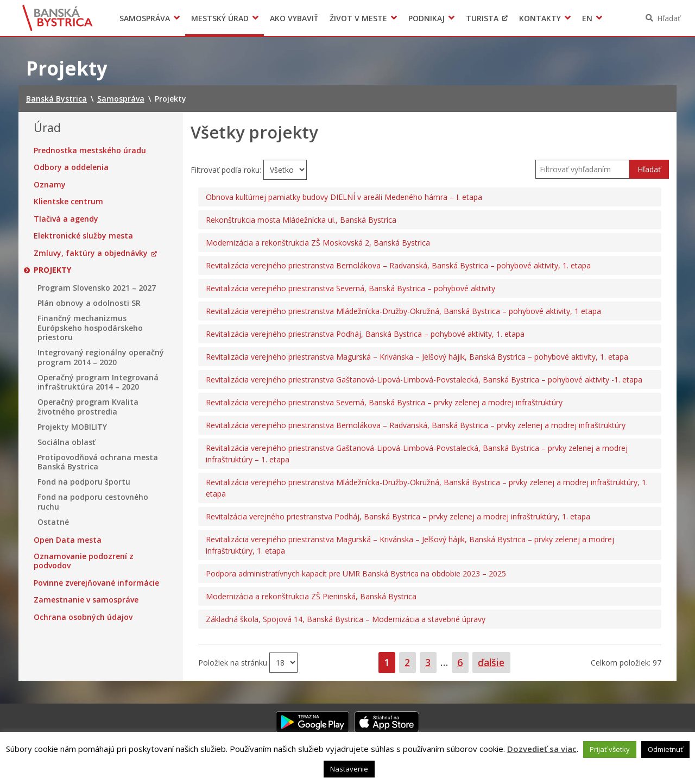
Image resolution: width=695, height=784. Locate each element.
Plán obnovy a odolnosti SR (89, 303)
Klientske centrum (68, 202)
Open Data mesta (68, 540)
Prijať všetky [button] (610, 749)
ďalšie (491, 662)
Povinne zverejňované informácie (96, 583)
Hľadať (669, 18)
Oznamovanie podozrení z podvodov (84, 561)
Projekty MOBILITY (72, 427)
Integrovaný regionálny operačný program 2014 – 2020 (101, 357)
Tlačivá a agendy (66, 219)
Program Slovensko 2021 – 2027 (97, 288)
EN (587, 18)
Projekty (52, 270)
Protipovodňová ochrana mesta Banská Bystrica (98, 462)
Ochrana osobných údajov (83, 617)
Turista (482, 18)
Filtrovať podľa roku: (227, 170)
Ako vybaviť (294, 18)
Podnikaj (427, 18)
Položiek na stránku (234, 662)
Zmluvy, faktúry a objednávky (91, 253)
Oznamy (50, 185)
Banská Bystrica (58, 18)
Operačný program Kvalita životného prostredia (88, 407)
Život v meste (358, 18)
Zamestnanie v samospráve (86, 600)
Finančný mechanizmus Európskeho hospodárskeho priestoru (90, 328)
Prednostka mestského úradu (90, 150)
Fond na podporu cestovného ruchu (93, 502)
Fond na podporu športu (84, 482)
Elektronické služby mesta (83, 236)
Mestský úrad (220, 18)
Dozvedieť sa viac (542, 749)
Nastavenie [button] (349, 769)
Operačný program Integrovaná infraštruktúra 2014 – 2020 (98, 382)
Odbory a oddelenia (71, 167)
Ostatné (53, 522)
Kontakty (540, 18)
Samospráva (145, 18)
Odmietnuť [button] (665, 749)
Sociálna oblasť (67, 442)
